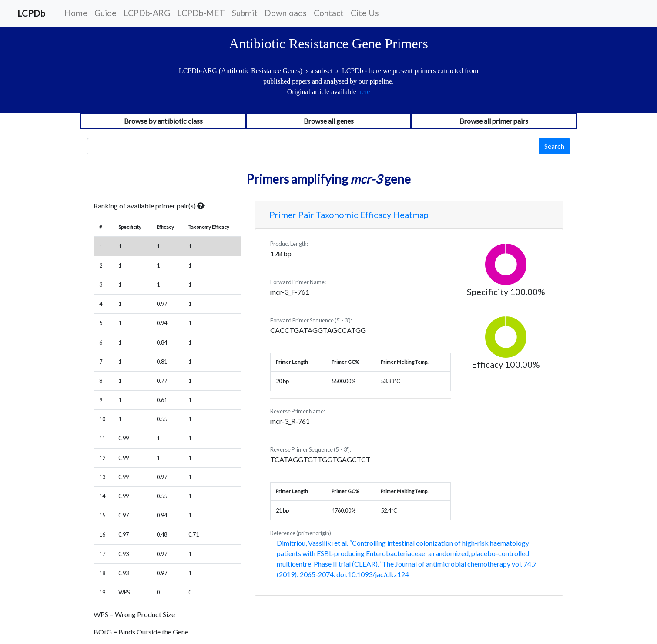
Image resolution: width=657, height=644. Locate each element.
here (364, 92)
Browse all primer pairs (494, 121)
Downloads (286, 13)
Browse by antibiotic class (163, 121)
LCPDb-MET (201, 13)
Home (76, 13)
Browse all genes (329, 121)
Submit (245, 13)
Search (554, 146)
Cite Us (365, 13)
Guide (106, 13)
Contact (329, 13)
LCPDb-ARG (147, 13)
